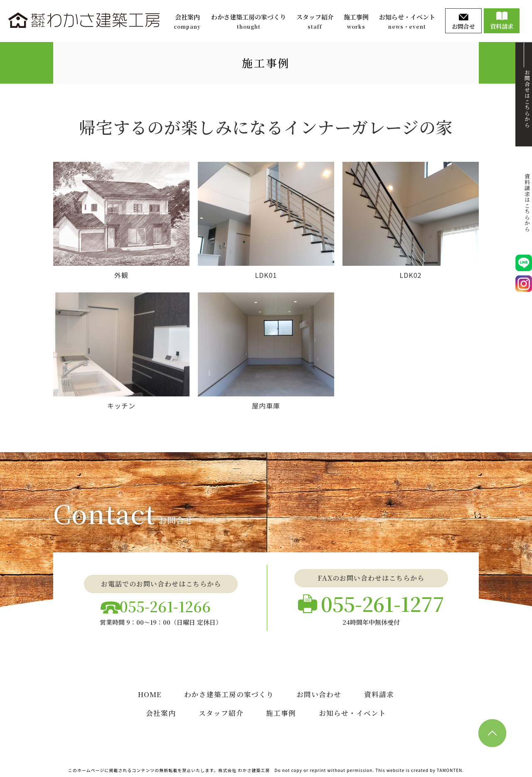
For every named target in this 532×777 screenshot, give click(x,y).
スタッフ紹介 (315, 22)
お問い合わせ (320, 694)
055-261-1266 (167, 604)
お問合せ (463, 22)
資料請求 (502, 21)
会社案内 (187, 22)
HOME (150, 694)
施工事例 (356, 22)
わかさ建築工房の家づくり (249, 22)
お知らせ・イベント (407, 22)
